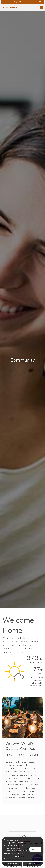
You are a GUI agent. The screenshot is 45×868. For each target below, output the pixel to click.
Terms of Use (12, 864)
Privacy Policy (33, 864)
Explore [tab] (34, 755)
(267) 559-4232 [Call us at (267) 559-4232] (19, 2)
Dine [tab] (9, 755)
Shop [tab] (21, 755)
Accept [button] (35, 849)
